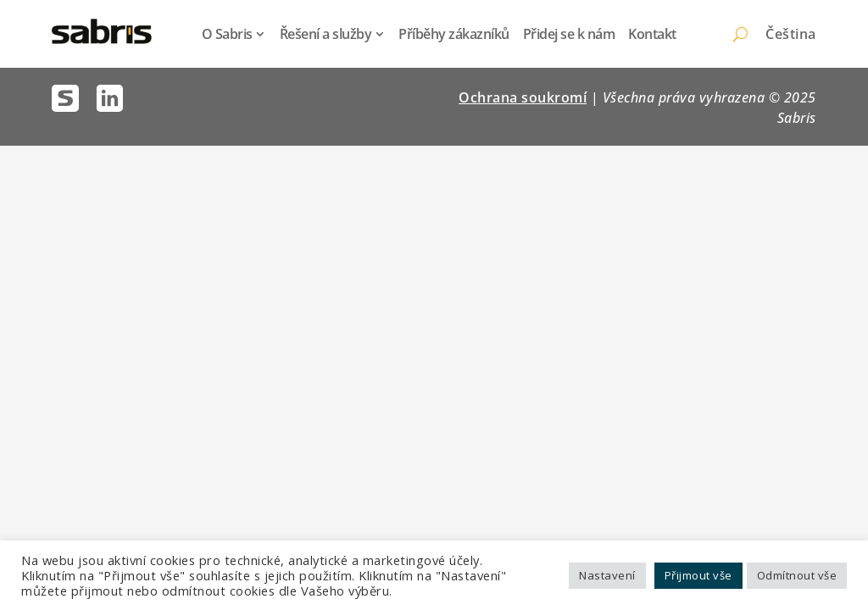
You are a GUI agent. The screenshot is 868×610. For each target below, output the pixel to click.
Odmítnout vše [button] (797, 575)
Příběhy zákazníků (454, 34)
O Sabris (227, 34)
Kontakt (652, 34)
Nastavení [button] (607, 575)
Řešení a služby (326, 34)
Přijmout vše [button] (698, 575)
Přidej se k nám (569, 34)
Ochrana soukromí (523, 97)
